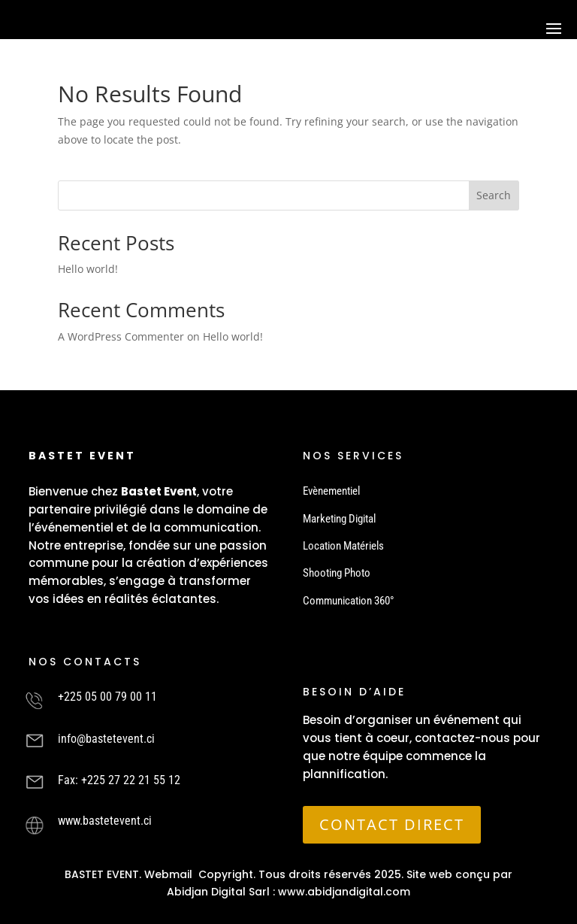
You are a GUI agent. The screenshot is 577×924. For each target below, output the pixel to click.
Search (494, 195)
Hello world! (88, 269)
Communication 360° (349, 601)
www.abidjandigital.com (344, 892)
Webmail (168, 874)
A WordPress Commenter (121, 336)
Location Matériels (343, 546)
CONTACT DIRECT (392, 824)
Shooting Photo (337, 573)
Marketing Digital (339, 519)
